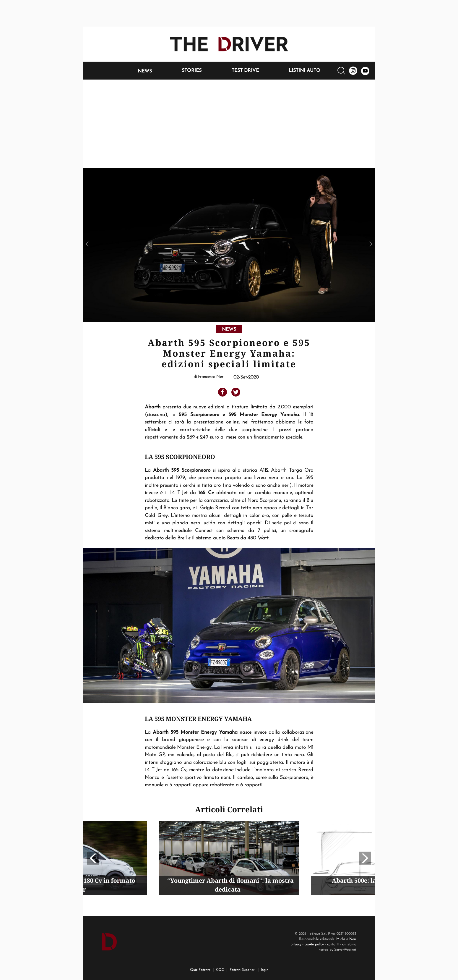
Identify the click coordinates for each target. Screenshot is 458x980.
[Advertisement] (229, 124)
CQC (220, 970)
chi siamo (349, 945)
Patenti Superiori (242, 970)
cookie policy (314, 945)
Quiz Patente (200, 970)
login (265, 970)
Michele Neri (346, 939)
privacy (296, 945)
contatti (333, 945)
